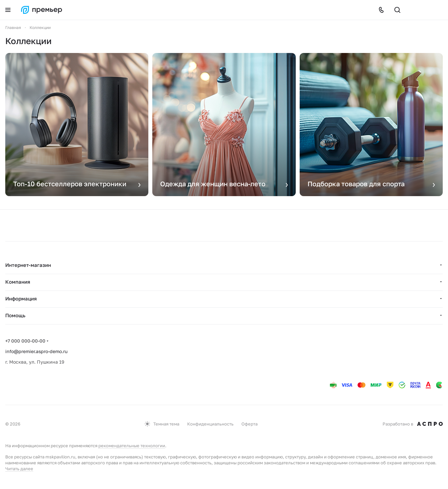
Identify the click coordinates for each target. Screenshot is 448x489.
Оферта (249, 424)
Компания (18, 282)
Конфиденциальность (210, 424)
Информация (21, 298)
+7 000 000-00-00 (25, 341)
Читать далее (19, 469)
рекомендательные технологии (132, 446)
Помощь (15, 315)
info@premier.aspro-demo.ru (36, 351)
